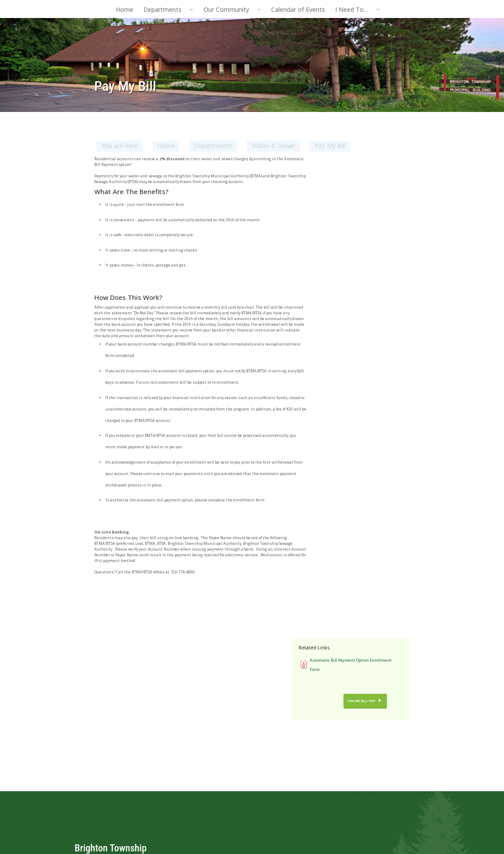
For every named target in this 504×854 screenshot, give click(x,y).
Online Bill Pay (374, 231)
